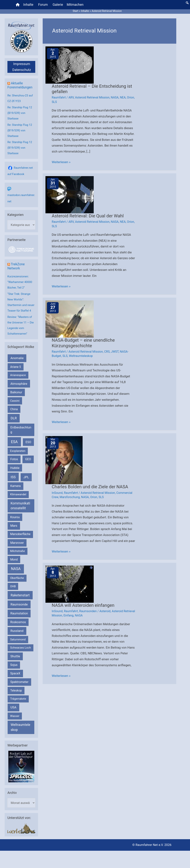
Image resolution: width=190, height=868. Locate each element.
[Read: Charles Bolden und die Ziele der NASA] (64, 460)
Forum (43, 5)
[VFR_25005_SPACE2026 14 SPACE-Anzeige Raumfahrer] (21, 766)
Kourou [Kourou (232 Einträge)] (15, 517)
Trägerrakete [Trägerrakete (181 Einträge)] (18, 699)
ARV (71, 97)
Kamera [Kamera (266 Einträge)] (16, 486)
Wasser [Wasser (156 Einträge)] (15, 716)
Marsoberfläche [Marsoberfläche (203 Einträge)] (20, 534)
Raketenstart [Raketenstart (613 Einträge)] (20, 595)
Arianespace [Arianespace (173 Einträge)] (18, 375)
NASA (115, 97)
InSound (57, 493)
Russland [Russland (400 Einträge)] (17, 631)
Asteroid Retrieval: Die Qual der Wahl (88, 216)
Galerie (58, 5)
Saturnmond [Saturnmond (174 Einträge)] (18, 639)
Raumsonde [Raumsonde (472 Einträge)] (19, 604)
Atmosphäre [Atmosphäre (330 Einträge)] (19, 384)
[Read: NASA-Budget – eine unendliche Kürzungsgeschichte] (70, 319)
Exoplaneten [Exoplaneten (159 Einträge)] (18, 451)
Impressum (22, 64)
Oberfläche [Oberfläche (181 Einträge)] (17, 578)
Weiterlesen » (61, 162)
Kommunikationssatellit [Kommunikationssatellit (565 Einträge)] (20, 506)
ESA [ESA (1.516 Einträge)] (14, 442)
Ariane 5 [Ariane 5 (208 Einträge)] (15, 367)
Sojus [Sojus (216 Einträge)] (14, 665)
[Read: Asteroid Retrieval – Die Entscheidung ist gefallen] (70, 65)
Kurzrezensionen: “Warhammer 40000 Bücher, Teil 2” (20, 282)
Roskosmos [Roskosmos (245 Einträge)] (18, 622)
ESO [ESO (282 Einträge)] (28, 442)
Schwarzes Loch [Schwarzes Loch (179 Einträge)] (21, 648)
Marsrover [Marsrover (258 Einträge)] (17, 543)
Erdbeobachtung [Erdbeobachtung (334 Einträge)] (21, 430)
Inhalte (28, 5)
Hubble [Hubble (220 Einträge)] (15, 468)
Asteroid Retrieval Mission (92, 97)
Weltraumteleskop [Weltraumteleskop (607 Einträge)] (20, 727)
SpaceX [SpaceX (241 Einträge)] (15, 673)
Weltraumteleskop (81, 356)
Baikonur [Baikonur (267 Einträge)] (16, 392)
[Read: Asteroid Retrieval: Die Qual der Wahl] (70, 195)
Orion (130, 97)
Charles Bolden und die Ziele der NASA (90, 487)
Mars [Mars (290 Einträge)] (14, 526)
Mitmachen (75, 5)
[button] (187, 3)
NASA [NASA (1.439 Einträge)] (16, 569)
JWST (115, 352)
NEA (123, 97)
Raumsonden (88, 611)
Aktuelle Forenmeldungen (20, 85)
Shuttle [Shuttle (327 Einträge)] (15, 656)
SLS (54, 102)
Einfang (68, 615)
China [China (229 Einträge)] (14, 409)
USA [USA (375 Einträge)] (13, 707)
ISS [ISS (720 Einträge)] (13, 477)
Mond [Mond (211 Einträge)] (14, 559)
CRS (107, 352)
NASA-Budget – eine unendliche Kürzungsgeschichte (83, 343)
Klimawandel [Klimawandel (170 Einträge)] (18, 494)
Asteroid (105, 611)
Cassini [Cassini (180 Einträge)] (15, 401)
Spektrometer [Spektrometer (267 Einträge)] (19, 682)
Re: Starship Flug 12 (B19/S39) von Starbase (20, 113)
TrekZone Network (16, 266)
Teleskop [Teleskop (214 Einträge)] (16, 690)
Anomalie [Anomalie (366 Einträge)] (17, 358)
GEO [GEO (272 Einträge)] (28, 459)
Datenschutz (22, 70)
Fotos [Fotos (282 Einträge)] (14, 459)
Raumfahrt (59, 97)
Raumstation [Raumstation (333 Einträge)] (19, 613)
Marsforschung (70, 497)
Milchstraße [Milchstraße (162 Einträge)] (18, 551)
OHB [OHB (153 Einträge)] (13, 586)
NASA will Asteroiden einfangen (83, 605)
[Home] (18, 5)
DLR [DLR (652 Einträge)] (14, 418)
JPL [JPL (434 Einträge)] (26, 477)
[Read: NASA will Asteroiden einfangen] (70, 584)
